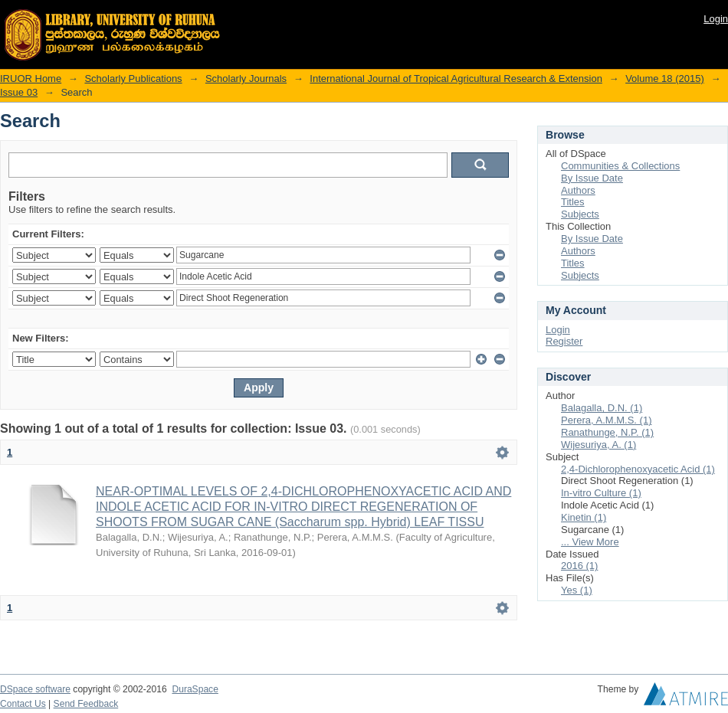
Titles (573, 202)
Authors (578, 190)
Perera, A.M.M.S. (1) (606, 420)
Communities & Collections (620, 166)
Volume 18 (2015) (665, 78)
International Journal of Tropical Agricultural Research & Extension (456, 78)
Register (564, 341)
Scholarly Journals (246, 78)
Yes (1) (577, 590)
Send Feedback (86, 704)
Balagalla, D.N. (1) (602, 408)
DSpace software (35, 689)
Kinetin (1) (584, 517)
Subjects (580, 214)
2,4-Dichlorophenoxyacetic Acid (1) (638, 469)
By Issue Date (592, 178)
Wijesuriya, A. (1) (598, 445)
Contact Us (23, 704)
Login (716, 19)
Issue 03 (19, 92)
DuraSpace (195, 689)
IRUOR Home (31, 78)
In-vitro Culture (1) (601, 493)
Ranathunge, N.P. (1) (607, 432)
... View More (590, 542)
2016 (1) (579, 566)
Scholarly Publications (133, 78)
